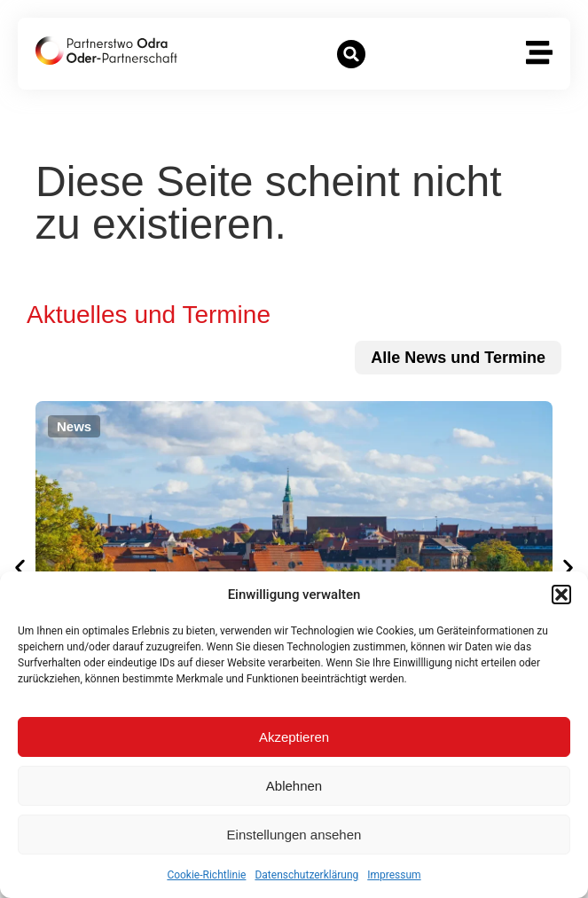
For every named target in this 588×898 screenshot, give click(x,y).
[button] (561, 595)
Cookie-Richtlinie (206, 875)
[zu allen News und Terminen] (458, 358)
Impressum (394, 875)
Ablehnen (294, 786)
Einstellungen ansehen (294, 835)
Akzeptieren (294, 737)
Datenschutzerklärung (306, 875)
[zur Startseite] (106, 51)
